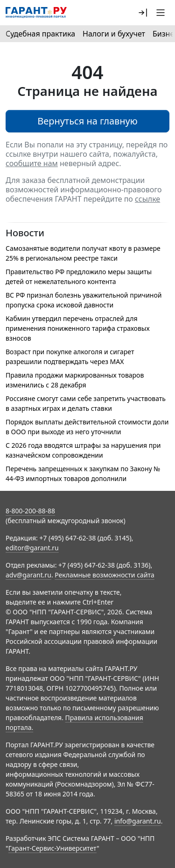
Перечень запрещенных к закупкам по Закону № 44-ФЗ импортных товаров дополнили (83, 474)
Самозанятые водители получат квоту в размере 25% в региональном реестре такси (83, 253)
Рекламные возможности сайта (105, 575)
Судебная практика (40, 34)
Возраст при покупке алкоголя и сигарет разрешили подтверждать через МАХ (70, 357)
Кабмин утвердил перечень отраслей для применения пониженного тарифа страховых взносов (78, 328)
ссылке (147, 199)
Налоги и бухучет (114, 34)
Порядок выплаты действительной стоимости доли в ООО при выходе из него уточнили (87, 427)
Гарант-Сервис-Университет (52, 848)
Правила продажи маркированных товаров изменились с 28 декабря (75, 380)
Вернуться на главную (87, 121)
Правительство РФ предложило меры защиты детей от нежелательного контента (79, 277)
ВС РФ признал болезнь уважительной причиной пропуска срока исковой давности (84, 300)
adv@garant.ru (28, 575)
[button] (143, 13)
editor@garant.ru (32, 548)
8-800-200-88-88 (30, 511)
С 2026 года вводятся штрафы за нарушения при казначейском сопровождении (83, 450)
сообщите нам (32, 163)
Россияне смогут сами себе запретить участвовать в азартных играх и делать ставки (86, 403)
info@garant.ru (138, 821)
